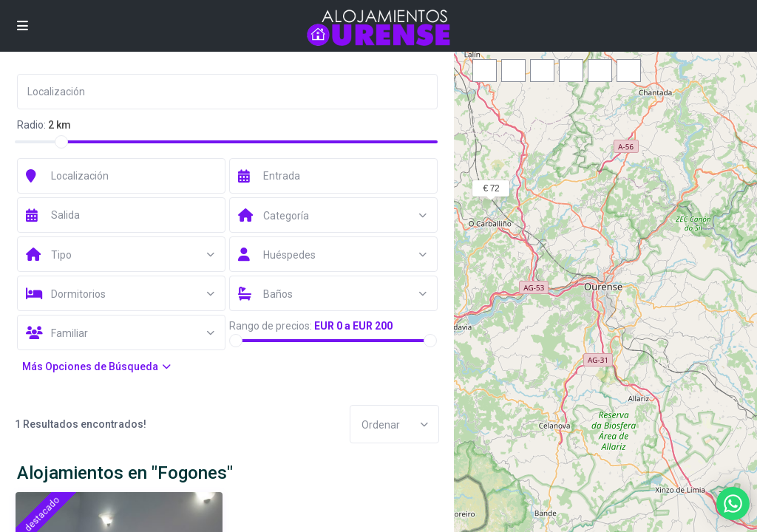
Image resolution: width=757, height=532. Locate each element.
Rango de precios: (271, 326)
